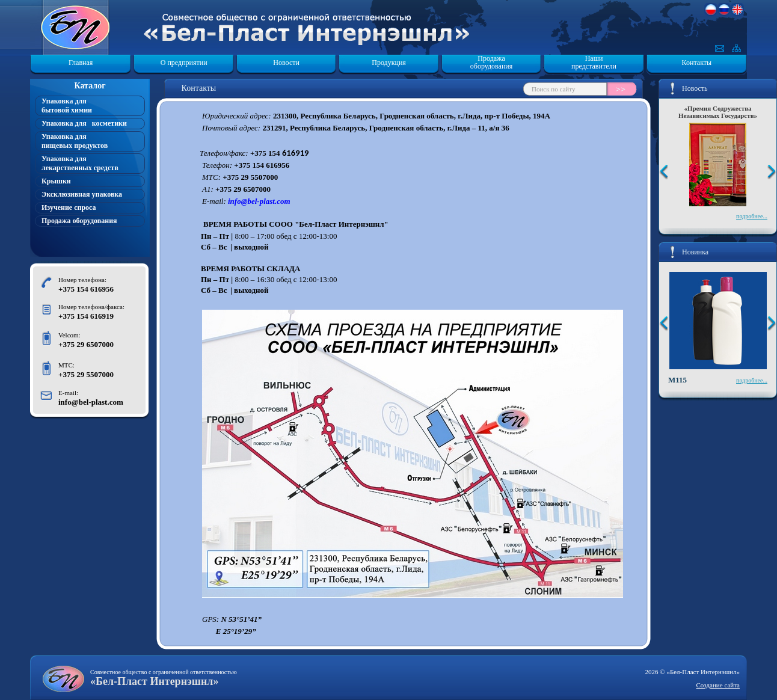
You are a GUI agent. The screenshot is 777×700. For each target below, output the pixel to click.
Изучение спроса (69, 207)
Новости (286, 63)
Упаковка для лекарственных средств (80, 163)
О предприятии (184, 63)
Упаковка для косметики (84, 123)
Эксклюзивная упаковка (82, 194)
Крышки (56, 181)
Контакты (697, 63)
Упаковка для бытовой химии (67, 106)
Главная (81, 63)
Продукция (389, 63)
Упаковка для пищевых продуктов (75, 141)
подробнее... (752, 216)
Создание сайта (718, 685)
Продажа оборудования (492, 63)
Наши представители (594, 63)
